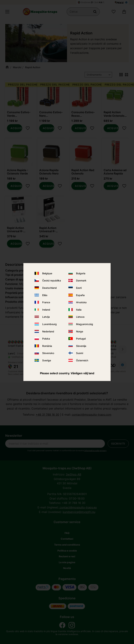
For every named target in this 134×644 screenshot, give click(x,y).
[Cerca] (95, 12)
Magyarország (85, 324)
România (47, 346)
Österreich (82, 360)
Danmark (81, 280)
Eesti (79, 288)
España (80, 295)
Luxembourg (49, 324)
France (46, 302)
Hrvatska (81, 302)
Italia (79, 310)
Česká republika (52, 280)
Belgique (47, 273)
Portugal (81, 339)
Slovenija (81, 346)
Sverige (47, 360)
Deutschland (49, 288)
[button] (7, 12)
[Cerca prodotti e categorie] (83, 12)
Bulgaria (81, 273)
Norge (80, 331)
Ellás (45, 295)
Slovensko (48, 353)
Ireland (46, 310)
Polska (46, 339)
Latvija (46, 317)
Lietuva (80, 317)
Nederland (48, 331)
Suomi (80, 353)
